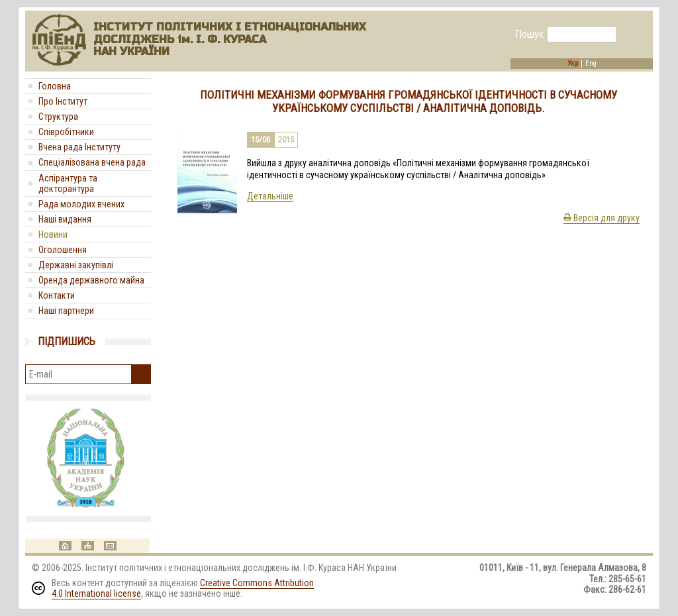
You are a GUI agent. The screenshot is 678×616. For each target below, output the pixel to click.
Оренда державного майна (91, 280)
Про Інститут (63, 101)
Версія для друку (602, 218)
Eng (591, 64)
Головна (55, 86)
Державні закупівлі (76, 265)
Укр (573, 64)
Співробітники (66, 132)
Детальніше (270, 196)
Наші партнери (66, 311)
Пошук (529, 34)
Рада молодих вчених (81, 204)
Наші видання (65, 219)
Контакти (57, 295)
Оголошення (63, 250)
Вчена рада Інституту (79, 147)
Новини (53, 234)
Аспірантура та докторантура (68, 183)
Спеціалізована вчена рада (92, 162)
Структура (58, 117)
